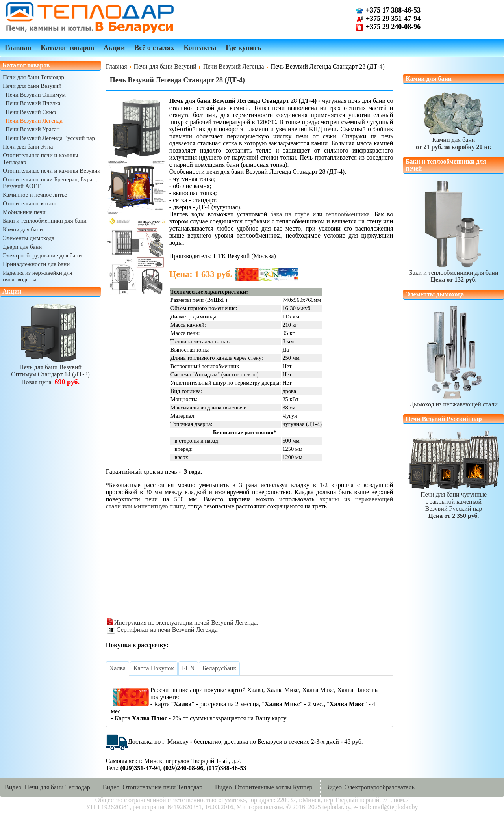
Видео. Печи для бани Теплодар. (48, 787)
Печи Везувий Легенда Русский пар (50, 138)
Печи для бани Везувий (32, 86)
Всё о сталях (154, 48)
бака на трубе (290, 214)
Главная (18, 48)
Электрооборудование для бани (42, 255)
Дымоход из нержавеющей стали (454, 401)
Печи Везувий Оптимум (36, 95)
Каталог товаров (67, 48)
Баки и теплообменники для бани (45, 221)
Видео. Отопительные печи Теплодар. (153, 787)
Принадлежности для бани (36, 264)
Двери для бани (22, 247)
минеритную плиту (159, 506)
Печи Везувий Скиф (31, 112)
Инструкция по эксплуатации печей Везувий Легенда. (183, 623)
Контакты (200, 48)
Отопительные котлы (29, 203)
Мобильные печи (24, 212)
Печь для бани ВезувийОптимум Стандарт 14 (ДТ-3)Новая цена (50, 371)
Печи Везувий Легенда (34, 121)
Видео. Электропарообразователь (370, 787)
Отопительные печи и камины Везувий (52, 171)
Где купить (243, 48)
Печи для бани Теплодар (33, 77)
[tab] (118, 668)
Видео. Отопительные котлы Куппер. (265, 787)
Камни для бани (23, 229)
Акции (114, 48)
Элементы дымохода (29, 238)
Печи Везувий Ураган (33, 129)
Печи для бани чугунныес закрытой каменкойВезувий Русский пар (454, 502)
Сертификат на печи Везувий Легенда (162, 630)
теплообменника (348, 214)
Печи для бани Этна (28, 147)
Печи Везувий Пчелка (33, 103)
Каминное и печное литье (35, 195)
